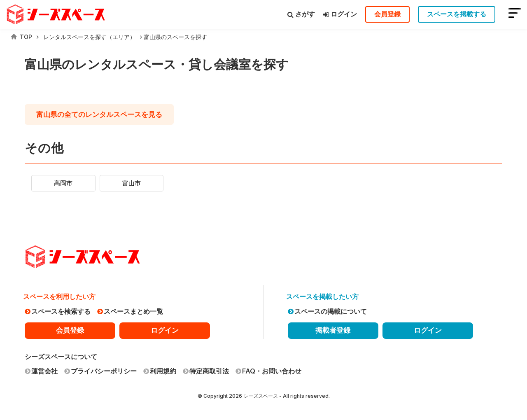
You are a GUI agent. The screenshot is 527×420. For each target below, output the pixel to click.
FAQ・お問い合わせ (268, 371)
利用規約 (160, 371)
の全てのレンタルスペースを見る (106, 114)
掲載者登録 (333, 330)
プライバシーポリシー (100, 371)
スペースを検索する (58, 311)
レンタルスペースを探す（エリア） (89, 37)
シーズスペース (261, 396)
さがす (301, 14)
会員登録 (387, 14)
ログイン (340, 14)
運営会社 (41, 371)
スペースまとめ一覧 (130, 311)
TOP (22, 37)
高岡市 (66, 183)
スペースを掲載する (457, 14)
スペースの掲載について (327, 311)
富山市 (140, 183)
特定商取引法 (206, 371)
